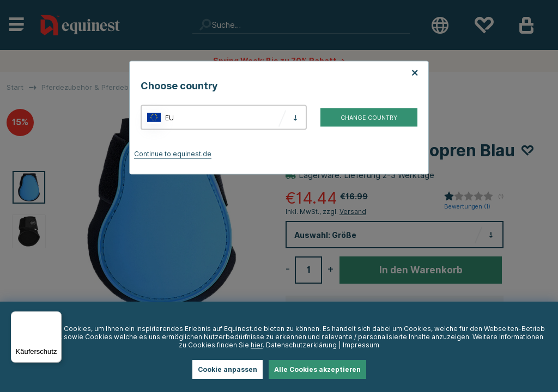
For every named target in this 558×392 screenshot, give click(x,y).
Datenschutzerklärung (301, 345)
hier (257, 345)
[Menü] (55, 318)
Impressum (361, 345)
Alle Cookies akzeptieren (317, 369)
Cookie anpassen (228, 369)
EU (169, 117)
